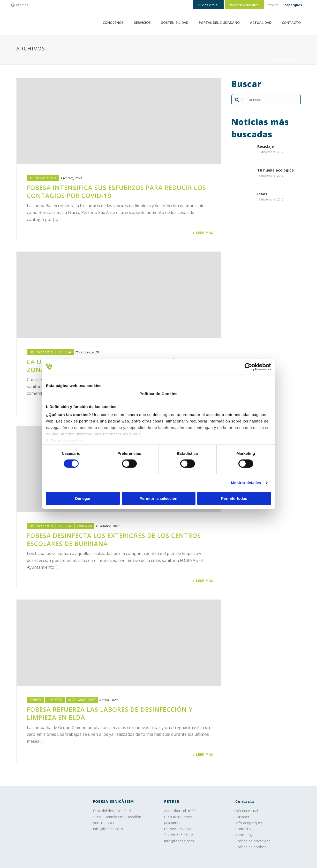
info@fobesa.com (108, 829)
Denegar (83, 498)
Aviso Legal (245, 835)
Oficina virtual (247, 811)
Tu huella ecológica (276, 170)
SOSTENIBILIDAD (175, 23)
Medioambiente (43, 178)
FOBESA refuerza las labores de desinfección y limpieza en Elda (110, 713)
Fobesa (65, 352)
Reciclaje (266, 147)
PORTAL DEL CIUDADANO (219, 23)
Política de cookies (251, 847)
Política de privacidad (253, 841)
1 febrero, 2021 (71, 178)
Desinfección (41, 352)
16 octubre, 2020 (108, 526)
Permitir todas (234, 498)
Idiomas (20, 5)
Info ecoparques (249, 823)
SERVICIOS (142, 23)
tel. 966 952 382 (178, 829)
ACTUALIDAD (261, 23)
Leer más (203, 233)
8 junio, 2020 (108, 700)
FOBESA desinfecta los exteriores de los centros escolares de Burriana (114, 539)
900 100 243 (103, 823)
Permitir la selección (158, 498)
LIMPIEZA (84, 526)
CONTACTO (291, 23)
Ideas (262, 194)
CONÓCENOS (113, 23)
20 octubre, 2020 (87, 352)
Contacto (243, 829)
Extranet (242, 817)
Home (266, 60)
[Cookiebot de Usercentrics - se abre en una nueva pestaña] (248, 367)
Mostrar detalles (246, 483)
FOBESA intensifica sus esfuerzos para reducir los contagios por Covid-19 (116, 191)
